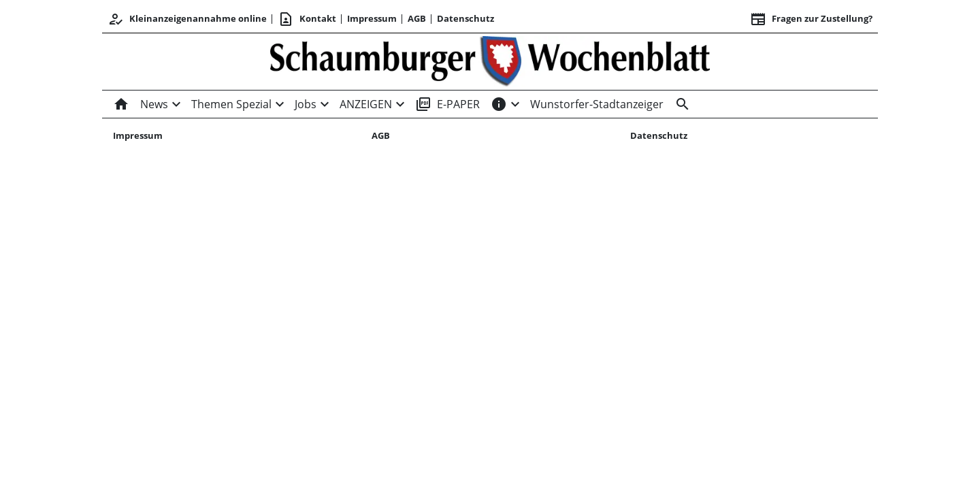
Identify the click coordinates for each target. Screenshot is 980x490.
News (154, 104)
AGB (417, 18)
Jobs (306, 104)
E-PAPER (447, 104)
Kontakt (307, 19)
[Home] (124, 104)
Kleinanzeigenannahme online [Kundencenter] (187, 19)
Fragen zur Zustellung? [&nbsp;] (811, 19)
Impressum (372, 18)
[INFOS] (499, 104)
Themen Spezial (231, 104)
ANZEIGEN (366, 104)
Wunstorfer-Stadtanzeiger (597, 104)
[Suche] (680, 104)
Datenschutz (465, 18)
